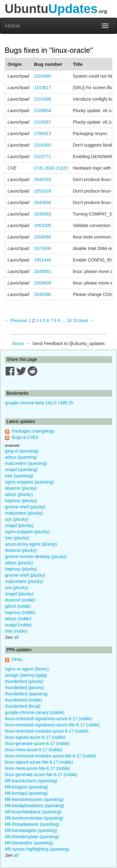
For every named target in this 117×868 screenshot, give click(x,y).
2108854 (43, 111)
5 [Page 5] (44, 320)
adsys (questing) (21, 457)
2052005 (43, 225)
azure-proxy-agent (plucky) (31, 544)
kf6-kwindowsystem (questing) (34, 799)
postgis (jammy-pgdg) (26, 675)
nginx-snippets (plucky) (27, 532)
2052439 (43, 191)
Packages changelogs (33, 431)
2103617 (43, 88)
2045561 (43, 271)
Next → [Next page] (86, 320)
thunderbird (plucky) (24, 681)
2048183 (43, 180)
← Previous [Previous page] (16, 320)
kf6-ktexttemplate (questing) (32, 837)
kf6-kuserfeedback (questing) (33, 812)
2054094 (43, 237)
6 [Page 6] (48, 320)
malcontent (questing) (26, 463)
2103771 (43, 157)
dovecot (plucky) (21, 488)
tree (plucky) (17, 538)
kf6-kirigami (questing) (27, 787)
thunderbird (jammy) (24, 688)
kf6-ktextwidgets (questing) (31, 830)
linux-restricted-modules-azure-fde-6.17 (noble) (51, 756)
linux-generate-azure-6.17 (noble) (37, 743)
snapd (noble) (18, 625)
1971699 (43, 248)
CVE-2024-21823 (51, 168)
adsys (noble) (18, 619)
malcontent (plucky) (24, 513)
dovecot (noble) (20, 600)
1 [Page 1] (30, 320)
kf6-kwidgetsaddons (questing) (35, 806)
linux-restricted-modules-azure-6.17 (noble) (47, 731)
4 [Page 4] (41, 320)
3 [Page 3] (37, 320)
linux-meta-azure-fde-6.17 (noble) (37, 768)
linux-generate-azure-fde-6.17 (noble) (41, 775)
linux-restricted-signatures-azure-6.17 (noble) (49, 719)
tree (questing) (19, 476)
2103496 (43, 99)
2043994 (43, 202)
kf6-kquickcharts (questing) (31, 781)
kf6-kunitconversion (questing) (34, 818)
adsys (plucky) (19, 494)
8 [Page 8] (55, 320)
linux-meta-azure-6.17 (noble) (34, 750)
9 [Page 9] (59, 320)
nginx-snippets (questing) (29, 482)
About (18, 343)
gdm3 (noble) (18, 606)
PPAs (17, 660)
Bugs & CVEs (25, 437)
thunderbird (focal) (23, 706)
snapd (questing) (21, 470)
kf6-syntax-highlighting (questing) (37, 849)
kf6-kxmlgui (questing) (26, 793)
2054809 (43, 283)
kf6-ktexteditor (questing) (29, 843)
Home (12, 26)
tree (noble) (16, 631)
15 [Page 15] (76, 320)
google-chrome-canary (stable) (35, 712)
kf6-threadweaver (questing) (32, 824)
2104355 (43, 145)
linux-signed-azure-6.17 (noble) (35, 737)
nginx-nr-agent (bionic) (27, 669)
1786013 (43, 134)
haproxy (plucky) (21, 501)
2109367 (43, 122)
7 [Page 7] (51, 320)
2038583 (43, 214)
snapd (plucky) (19, 525)
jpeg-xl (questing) (22, 451)
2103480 (43, 76)
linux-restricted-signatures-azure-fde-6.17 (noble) (52, 725)
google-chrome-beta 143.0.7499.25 (39, 403)
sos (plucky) (17, 519)
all (16, 637)
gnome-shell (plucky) (25, 507)
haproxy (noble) (20, 612)
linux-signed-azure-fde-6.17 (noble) (39, 762)
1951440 (43, 260)
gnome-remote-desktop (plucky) (36, 557)
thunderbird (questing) (26, 694)
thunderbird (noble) (23, 700)
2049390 (43, 294)
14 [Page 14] (69, 320)
